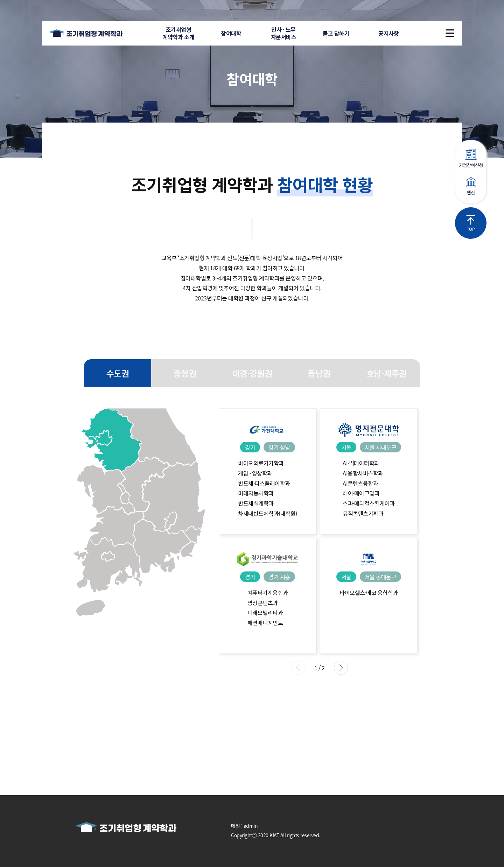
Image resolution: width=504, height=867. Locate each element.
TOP (471, 223)
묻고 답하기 (336, 33)
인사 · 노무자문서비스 (284, 33)
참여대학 (231, 33)
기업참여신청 (471, 159)
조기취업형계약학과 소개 (179, 33)
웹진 (471, 186)
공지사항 (388, 33)
